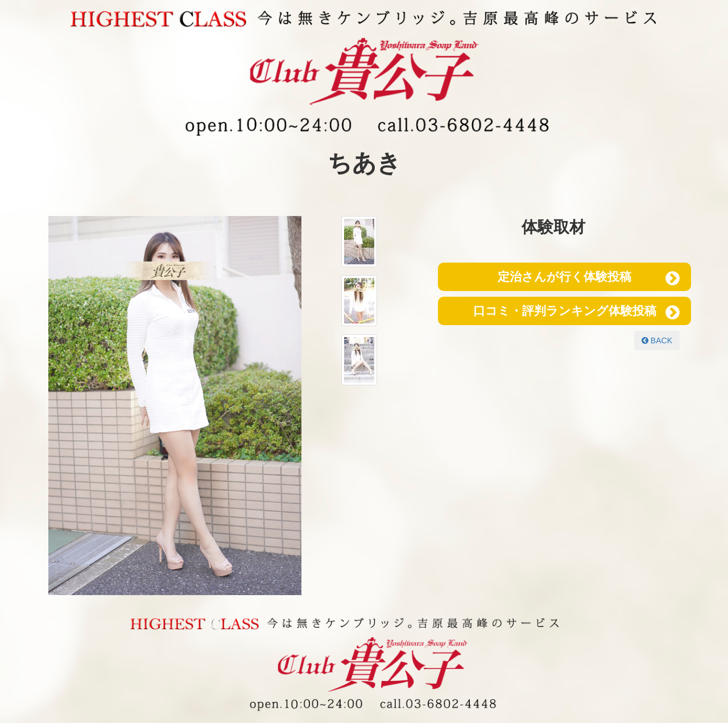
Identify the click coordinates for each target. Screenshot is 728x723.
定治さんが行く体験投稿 (564, 277)
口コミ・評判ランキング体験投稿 (565, 311)
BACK (657, 340)
